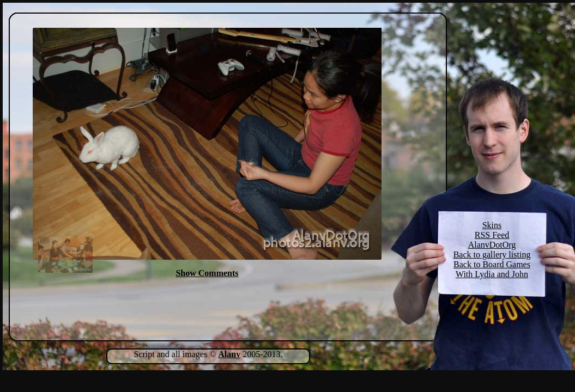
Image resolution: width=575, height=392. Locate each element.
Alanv (229, 354)
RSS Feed (492, 235)
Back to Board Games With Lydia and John (492, 269)
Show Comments (207, 273)
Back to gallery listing (492, 255)
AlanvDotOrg (492, 245)
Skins (492, 225)
